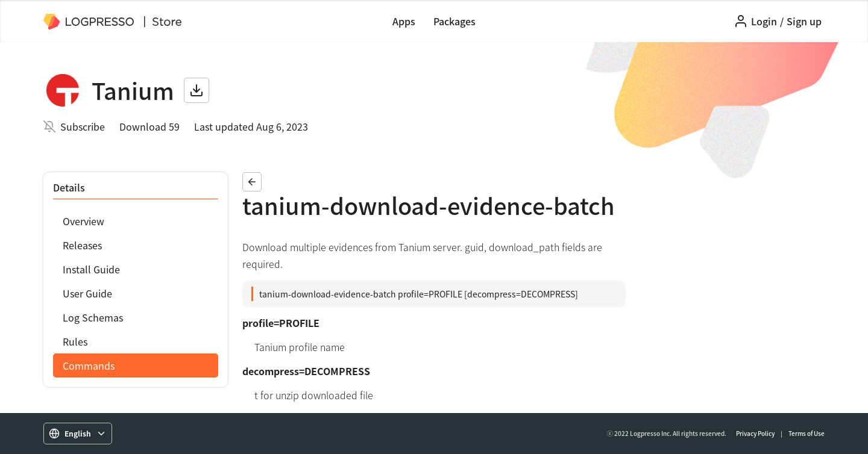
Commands (89, 365)
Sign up (804, 21)
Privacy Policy (755, 433)
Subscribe (83, 126)
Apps (404, 21)
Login (764, 21)
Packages (454, 21)
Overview (83, 221)
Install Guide (91, 269)
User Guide (87, 293)
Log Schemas (93, 317)
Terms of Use (807, 433)
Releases (82, 245)
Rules (75, 341)
